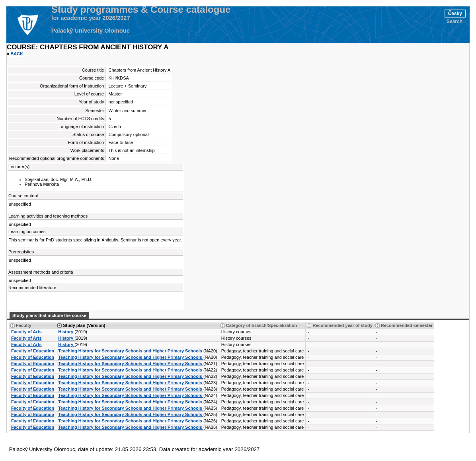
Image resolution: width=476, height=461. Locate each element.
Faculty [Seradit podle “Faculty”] (24, 325)
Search (455, 21)
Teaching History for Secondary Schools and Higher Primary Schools (131, 351)
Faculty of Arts (26, 332)
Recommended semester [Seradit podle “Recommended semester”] (407, 325)
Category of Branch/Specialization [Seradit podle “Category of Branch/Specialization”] (261, 325)
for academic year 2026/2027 (91, 18)
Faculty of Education (33, 351)
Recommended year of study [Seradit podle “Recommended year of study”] (342, 325)
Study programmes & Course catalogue (141, 10)
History (66, 332)
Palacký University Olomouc (91, 31)
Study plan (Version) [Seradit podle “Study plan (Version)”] (84, 325)
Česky (455, 14)
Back (17, 54)
